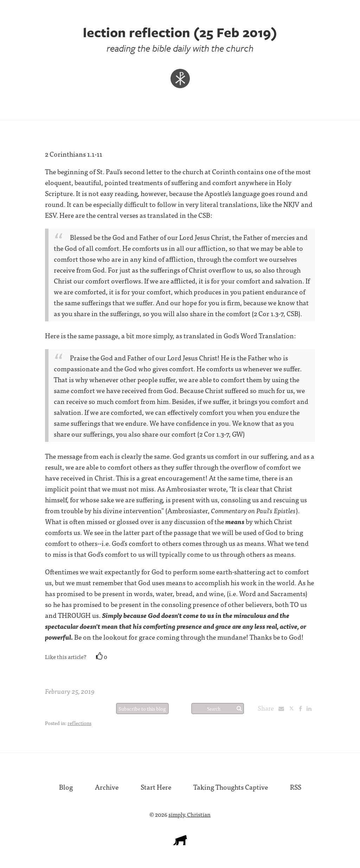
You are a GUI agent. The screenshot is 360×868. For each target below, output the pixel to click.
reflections (79, 723)
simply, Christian (189, 814)
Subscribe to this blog (142, 709)
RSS (296, 787)
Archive (107, 787)
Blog (66, 787)
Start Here (156, 787)
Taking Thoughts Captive (231, 787)
